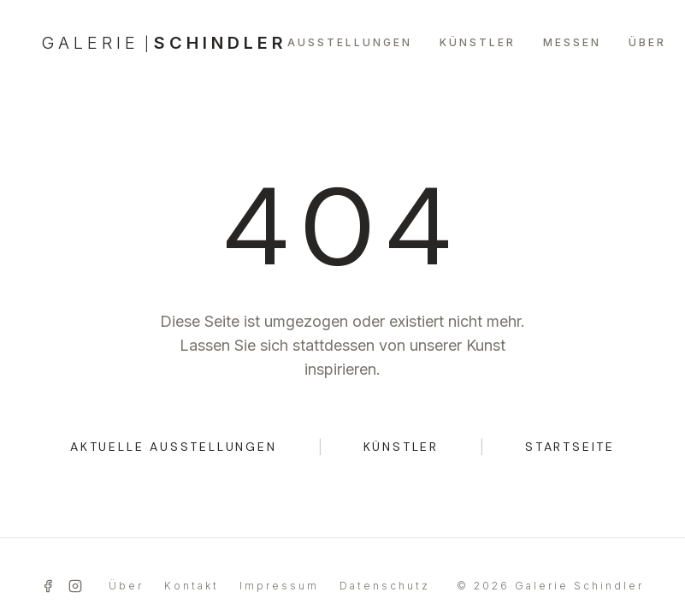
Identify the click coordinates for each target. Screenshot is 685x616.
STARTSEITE (570, 447)
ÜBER (647, 42)
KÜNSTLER (478, 42)
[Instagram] (75, 586)
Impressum (279, 586)
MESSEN (572, 42)
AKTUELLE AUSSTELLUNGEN (174, 447)
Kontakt (192, 586)
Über (126, 586)
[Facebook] (48, 586)
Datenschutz (385, 586)
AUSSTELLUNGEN (350, 42)
